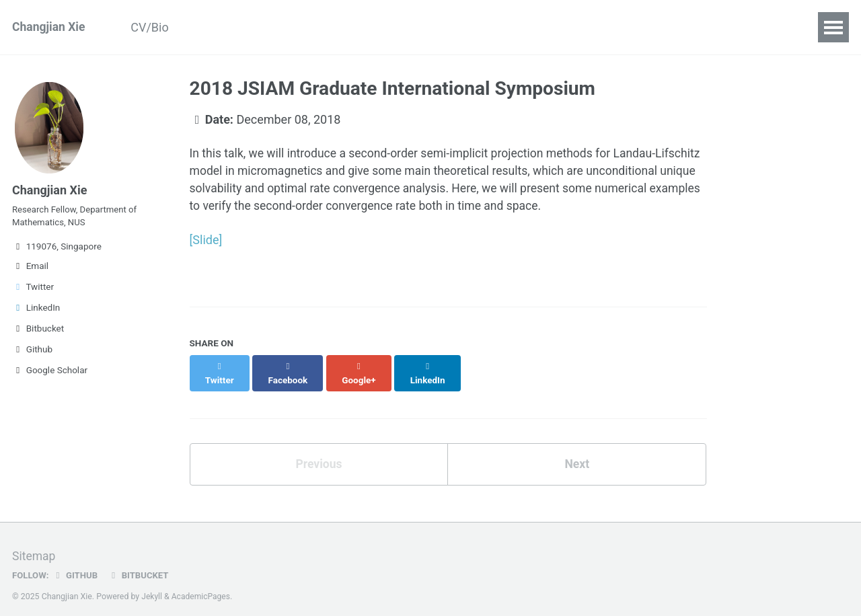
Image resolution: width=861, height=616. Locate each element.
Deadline (493, 27)
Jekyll (152, 586)
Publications (231, 27)
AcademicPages (202, 586)
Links (621, 27)
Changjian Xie (49, 27)
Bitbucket (38, 333)
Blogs (429, 27)
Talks (303, 27)
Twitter (33, 291)
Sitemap (34, 546)
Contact (561, 27)
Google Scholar (50, 375)
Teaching (366, 27)
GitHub (76, 565)
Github (32, 354)
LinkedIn (36, 312)
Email (30, 270)
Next (577, 454)
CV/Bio (154, 27)
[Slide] (206, 242)
